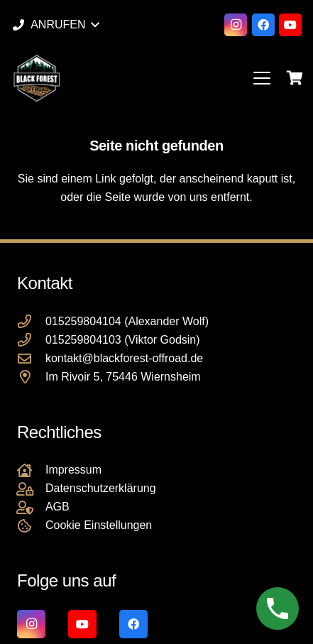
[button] (55, 25)
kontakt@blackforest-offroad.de (124, 358)
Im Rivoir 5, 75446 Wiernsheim (123, 377)
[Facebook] (263, 25)
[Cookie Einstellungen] (31, 526)
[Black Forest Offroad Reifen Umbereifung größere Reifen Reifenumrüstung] (37, 78)
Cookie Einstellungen (99, 525)
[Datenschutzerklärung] (31, 489)
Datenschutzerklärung (101, 488)
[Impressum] (31, 470)
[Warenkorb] (295, 78)
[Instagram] (236, 25)
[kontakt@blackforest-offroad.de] (31, 358)
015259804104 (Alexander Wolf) (127, 321)
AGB (57, 507)
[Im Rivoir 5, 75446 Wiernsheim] (31, 377)
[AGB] (31, 507)
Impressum (73, 470)
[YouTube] (290, 25)
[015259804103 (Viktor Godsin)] (31, 340)
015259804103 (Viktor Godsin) (123, 340)
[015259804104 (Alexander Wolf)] (31, 321)
